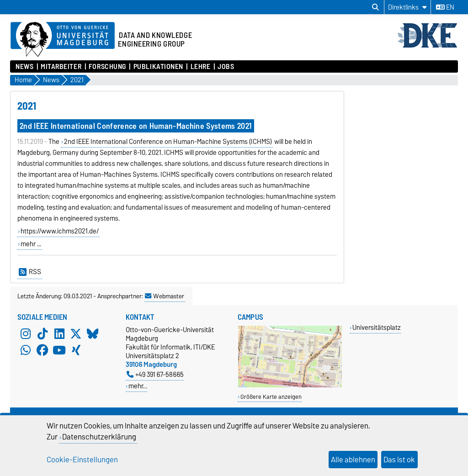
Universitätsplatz (377, 327)
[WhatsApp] (26, 350)
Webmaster (165, 296)
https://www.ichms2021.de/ (60, 231)
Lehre (201, 67)
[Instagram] (26, 333)
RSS (30, 272)
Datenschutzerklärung (99, 437)
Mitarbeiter (61, 67)
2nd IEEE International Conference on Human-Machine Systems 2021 (136, 126)
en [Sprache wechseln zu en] (445, 7)
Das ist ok (399, 460)
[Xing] (76, 350)
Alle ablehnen (353, 460)
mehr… (138, 386)
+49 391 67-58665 (155, 374)
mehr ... (31, 244)
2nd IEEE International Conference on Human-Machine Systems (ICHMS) (168, 142)
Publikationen (158, 67)
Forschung (107, 67)
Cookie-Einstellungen (82, 460)
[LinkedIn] (59, 333)
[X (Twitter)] (76, 333)
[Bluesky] (93, 333)
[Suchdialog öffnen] (375, 7)
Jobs (226, 67)
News (24, 67)
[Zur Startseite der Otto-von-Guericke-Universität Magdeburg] (63, 40)
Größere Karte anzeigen (271, 397)
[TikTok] (43, 333)
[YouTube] (59, 350)
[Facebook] (43, 350)
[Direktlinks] (407, 7)
